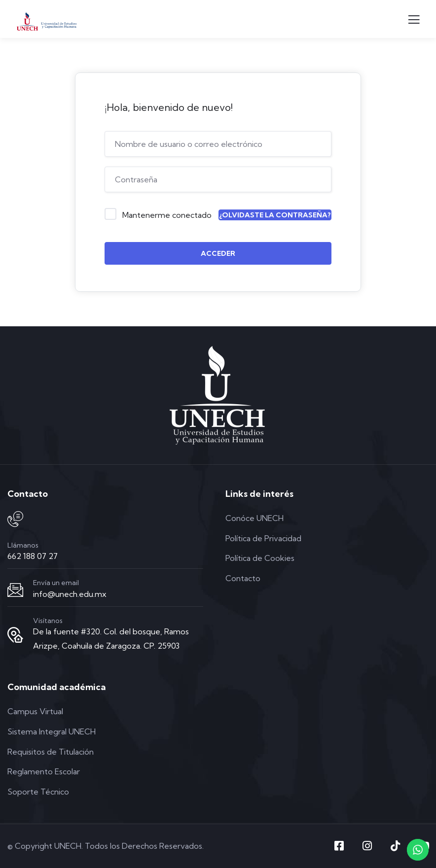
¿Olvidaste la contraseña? (275, 215)
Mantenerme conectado (167, 215)
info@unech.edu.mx (70, 594)
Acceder (218, 253)
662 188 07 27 (33, 556)
